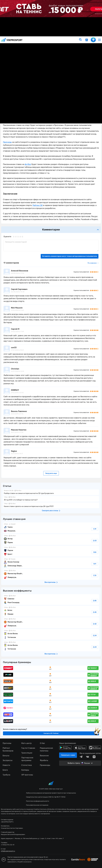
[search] (80, 40)
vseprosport (12, 40)
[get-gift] (87, 40)
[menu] (99, 40)
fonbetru (51, 434)
